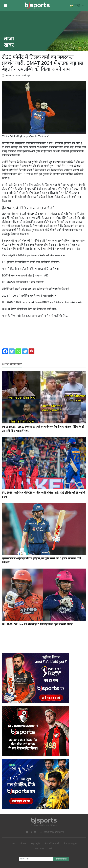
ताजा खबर (39, 849)
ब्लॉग (51, 849)
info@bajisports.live (52, 832)
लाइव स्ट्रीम (35, 843)
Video (23, 843)
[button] (6, 6)
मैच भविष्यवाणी (52, 843)
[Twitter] (12, 351)
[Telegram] (25, 351)
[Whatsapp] (18, 351)
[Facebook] (5, 351)
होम (13, 843)
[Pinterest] (31, 351)
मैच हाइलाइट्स (70, 843)
